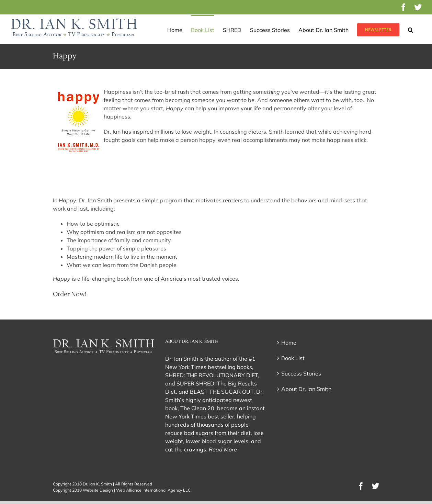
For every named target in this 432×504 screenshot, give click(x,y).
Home (289, 343)
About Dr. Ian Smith (306, 389)
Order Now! (70, 294)
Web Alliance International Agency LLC (153, 490)
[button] (411, 29)
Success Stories (301, 373)
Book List (293, 358)
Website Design (98, 490)
